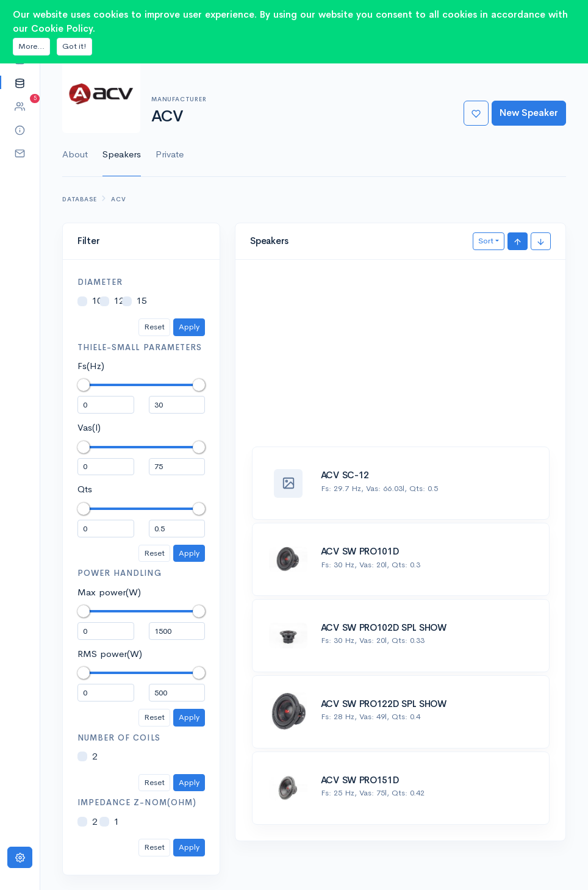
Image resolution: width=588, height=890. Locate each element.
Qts (85, 489)
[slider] (84, 385)
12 (119, 300)
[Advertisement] (400, 360)
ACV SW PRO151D (360, 780)
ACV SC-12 (345, 475)
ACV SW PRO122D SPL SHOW (384, 704)
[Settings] (20, 857)
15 (142, 300)
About (75, 154)
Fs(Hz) (91, 366)
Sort (486, 241)
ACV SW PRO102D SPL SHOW (384, 627)
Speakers (122, 154)
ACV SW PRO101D (360, 551)
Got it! (74, 46)
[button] (20, 83)
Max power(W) (109, 592)
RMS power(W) (110, 654)
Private (170, 154)
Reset (154, 327)
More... (31, 46)
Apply (189, 327)
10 (97, 300)
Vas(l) (89, 427)
